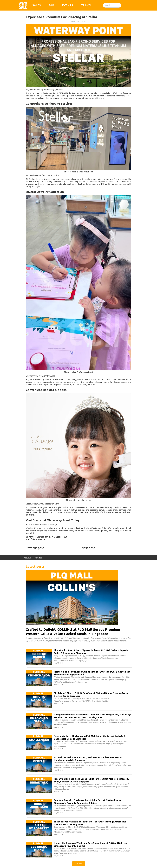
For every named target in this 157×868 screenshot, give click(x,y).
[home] (23, 5)
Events (68, 5)
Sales (36, 5)
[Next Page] (79, 864)
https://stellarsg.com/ (35, 539)
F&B (51, 5)
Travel (86, 5)
